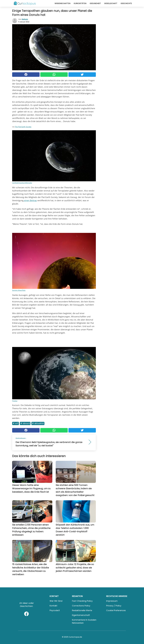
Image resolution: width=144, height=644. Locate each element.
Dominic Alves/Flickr (19, 290)
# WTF (16, 423)
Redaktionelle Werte (82, 610)
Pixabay (15, 401)
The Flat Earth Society (23, 127)
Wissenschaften (62, 3)
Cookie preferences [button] (116, 610)
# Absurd (25, 423)
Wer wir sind (56, 601)
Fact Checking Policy (82, 601)
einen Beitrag (30, 200)
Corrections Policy (81, 606)
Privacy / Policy (114, 606)
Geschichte (126, 3)
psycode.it (55, 610)
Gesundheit (95, 3)
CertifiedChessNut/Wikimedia (22, 183)
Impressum (112, 601)
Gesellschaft (111, 3)
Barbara (25, 19)
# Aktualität (38, 423)
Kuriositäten (80, 3)
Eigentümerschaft (81, 615)
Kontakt (53, 606)
